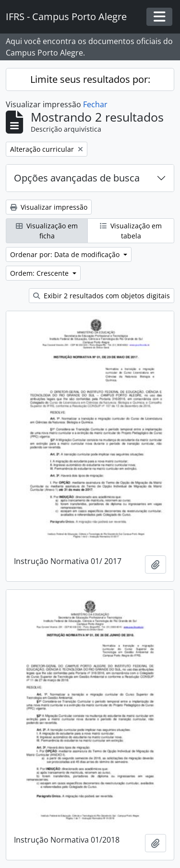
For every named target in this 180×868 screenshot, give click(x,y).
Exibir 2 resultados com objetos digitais (102, 296)
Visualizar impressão (49, 207)
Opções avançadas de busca (77, 178)
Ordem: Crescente (40, 273)
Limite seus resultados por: (90, 79)
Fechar (95, 104)
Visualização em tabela (131, 231)
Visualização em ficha (47, 231)
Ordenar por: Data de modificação (66, 254)
